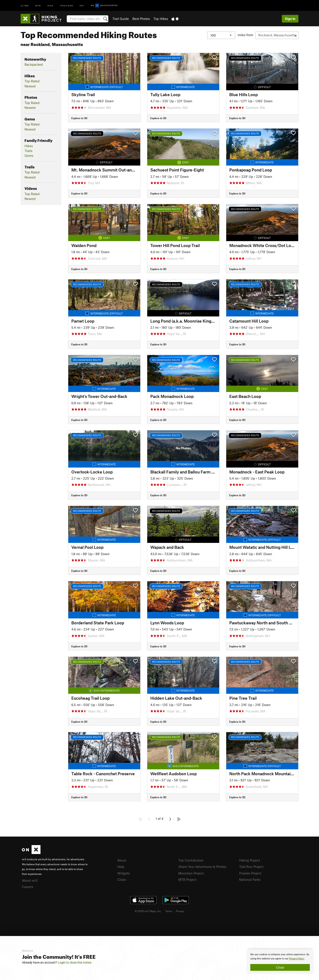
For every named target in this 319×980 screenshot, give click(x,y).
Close (280, 967)
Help (121, 867)
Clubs (122, 879)
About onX (30, 880)
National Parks (250, 879)
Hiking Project (250, 860)
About (122, 860)
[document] (280, 962)
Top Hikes (161, 19)
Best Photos (141, 19)
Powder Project (250, 873)
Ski (82, 5)
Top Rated (32, 81)
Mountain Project (191, 873)
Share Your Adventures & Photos (202, 867)
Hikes (29, 146)
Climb (25, 5)
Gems (29, 155)
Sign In (290, 19)
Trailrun (67, 5)
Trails (28, 151)
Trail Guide (121, 19)
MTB (38, 5)
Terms (169, 911)
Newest (30, 86)
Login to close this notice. (75, 962)
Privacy (180, 911)
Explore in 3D (79, 118)
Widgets (124, 873)
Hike (51, 5)
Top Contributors (191, 860)
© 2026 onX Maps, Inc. (148, 911)
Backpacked (34, 64)
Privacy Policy (297, 959)
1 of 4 (159, 819)
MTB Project (187, 879)
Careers (28, 887)
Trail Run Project (251, 867)
